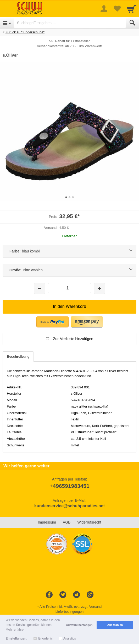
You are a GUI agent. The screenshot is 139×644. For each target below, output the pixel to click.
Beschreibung (18, 357)
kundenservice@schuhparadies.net (69, 506)
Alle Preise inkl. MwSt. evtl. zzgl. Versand (71, 607)
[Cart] (132, 9)
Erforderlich (46, 638)
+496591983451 (69, 486)
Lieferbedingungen (70, 612)
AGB (67, 522)
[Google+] (90, 595)
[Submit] (132, 23)
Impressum (47, 522)
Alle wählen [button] (115, 625)
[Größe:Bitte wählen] (69, 270)
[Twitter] (63, 595)
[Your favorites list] (117, 9)
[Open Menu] (7, 23)
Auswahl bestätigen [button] (79, 625)
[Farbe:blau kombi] (69, 251)
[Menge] (69, 288)
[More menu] (104, 9)
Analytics (70, 638)
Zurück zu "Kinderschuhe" (25, 32)
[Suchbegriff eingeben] (70, 23)
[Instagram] (76, 595)
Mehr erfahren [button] (16, 630)
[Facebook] (49, 595)
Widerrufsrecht (89, 522)
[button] (69, 339)
